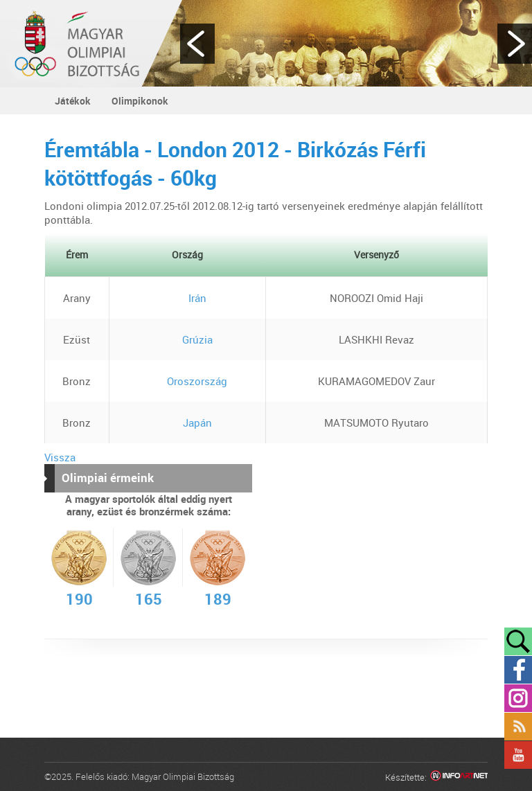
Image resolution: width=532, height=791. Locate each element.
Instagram (518, 698)
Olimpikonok (140, 101)
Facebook (518, 670)
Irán (187, 298)
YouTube (518, 755)
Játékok (73, 101)
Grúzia (187, 339)
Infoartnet (459, 777)
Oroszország (187, 381)
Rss (518, 727)
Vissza (60, 457)
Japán (187, 423)
